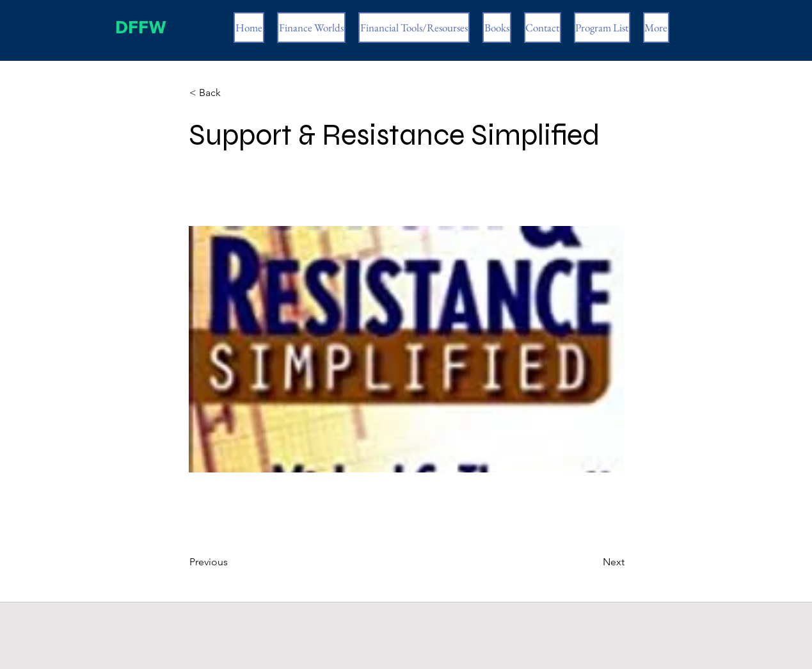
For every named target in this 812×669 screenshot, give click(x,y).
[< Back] (232, 93)
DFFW (138, 27)
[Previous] (232, 562)
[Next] (593, 562)
